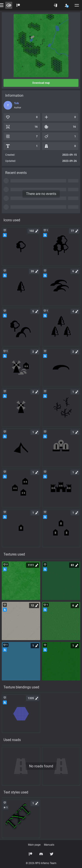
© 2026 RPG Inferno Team (41, 863)
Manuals (49, 845)
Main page (34, 845)
